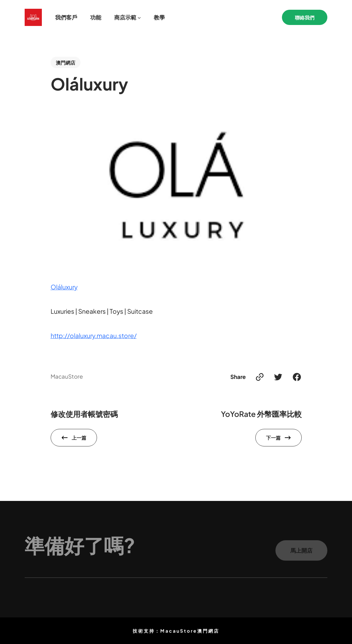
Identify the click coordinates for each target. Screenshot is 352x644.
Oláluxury (64, 287)
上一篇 (79, 437)
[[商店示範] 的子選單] (139, 17)
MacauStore (67, 376)
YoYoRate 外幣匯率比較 (261, 414)
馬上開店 (301, 553)
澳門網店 (66, 62)
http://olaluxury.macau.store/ (94, 335)
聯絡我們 (305, 17)
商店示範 (125, 17)
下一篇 (273, 437)
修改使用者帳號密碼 (84, 414)
